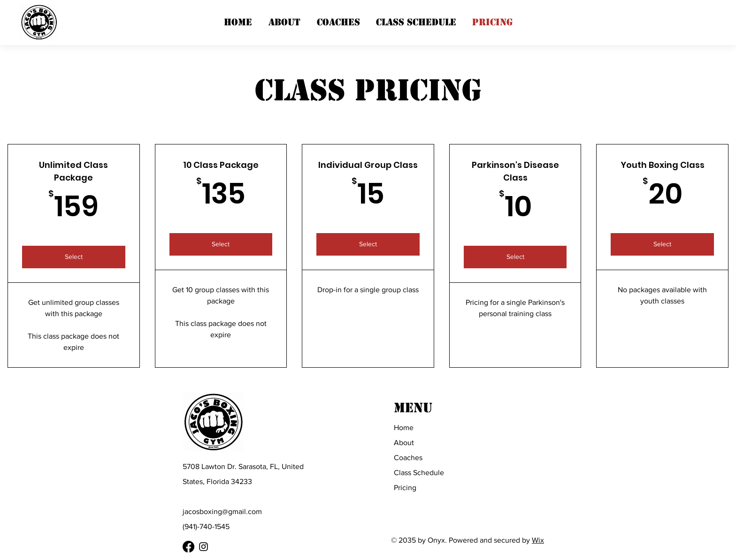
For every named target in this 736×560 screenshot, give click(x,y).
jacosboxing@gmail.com (222, 511)
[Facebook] (188, 547)
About (404, 443)
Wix (538, 540)
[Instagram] (203, 547)
